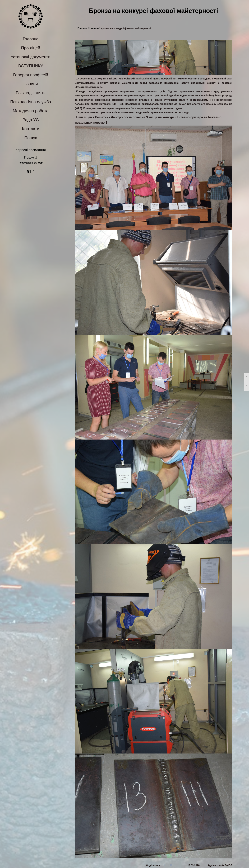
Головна (31, 39)
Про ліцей (31, 48)
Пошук (31, 138)
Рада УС (31, 120)
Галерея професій (31, 75)
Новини (31, 84)
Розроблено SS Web (31, 163)
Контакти (31, 129)
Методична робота (31, 111)
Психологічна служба (31, 102)
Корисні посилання (31, 150)
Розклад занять (31, 93)
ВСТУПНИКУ (31, 66)
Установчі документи (31, 57)
